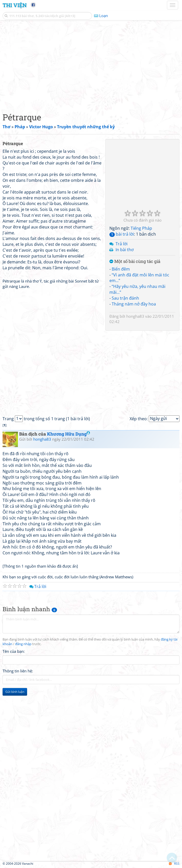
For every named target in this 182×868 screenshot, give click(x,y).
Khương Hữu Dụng (69, 434)
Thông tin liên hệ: (18, 671)
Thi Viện (15, 5)
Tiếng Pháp (141, 228)
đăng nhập (23, 644)
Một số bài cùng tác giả (135, 261)
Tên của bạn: (14, 651)
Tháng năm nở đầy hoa (134, 304)
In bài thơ (125, 250)
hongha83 (135, 316)
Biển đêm (121, 269)
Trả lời (122, 244)
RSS (174, 864)
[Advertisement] (91, 65)
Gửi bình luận (15, 692)
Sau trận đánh (125, 298)
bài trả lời (122, 234)
